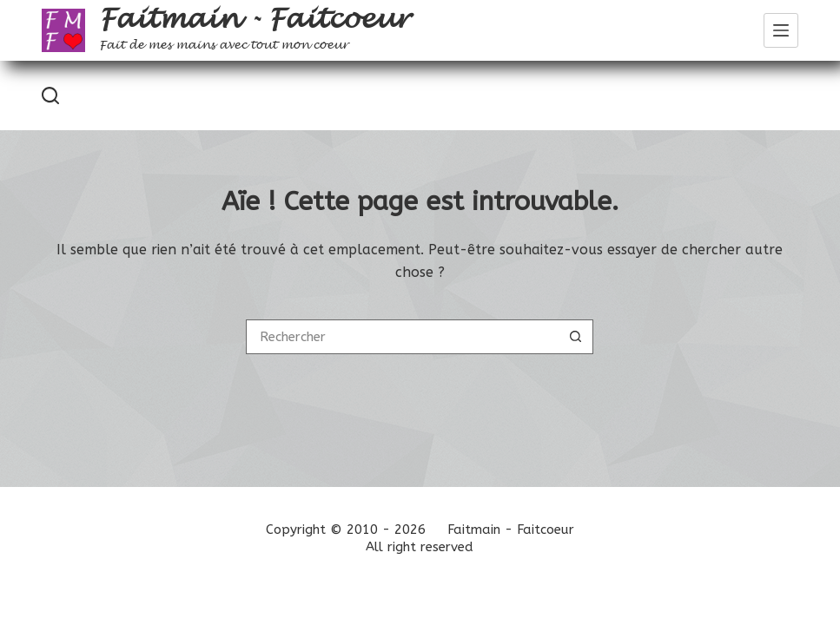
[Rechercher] (50, 95)
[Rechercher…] (402, 337)
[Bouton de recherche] (576, 337)
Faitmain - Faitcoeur (254, 19)
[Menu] (781, 30)
